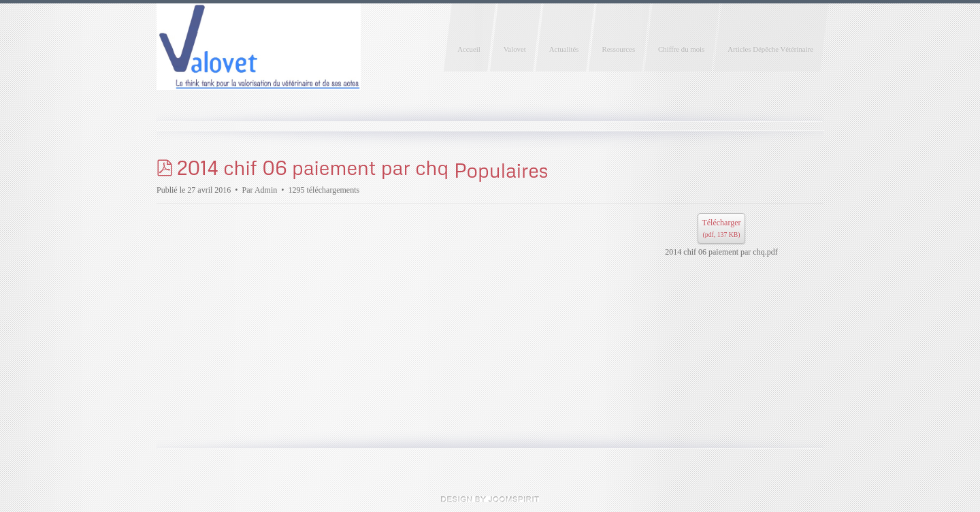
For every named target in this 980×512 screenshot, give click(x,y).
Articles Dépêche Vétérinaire (770, 49)
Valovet (515, 49)
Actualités (564, 49)
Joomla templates (490, 499)
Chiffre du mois (681, 49)
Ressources (619, 49)
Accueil (469, 49)
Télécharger (721, 229)
